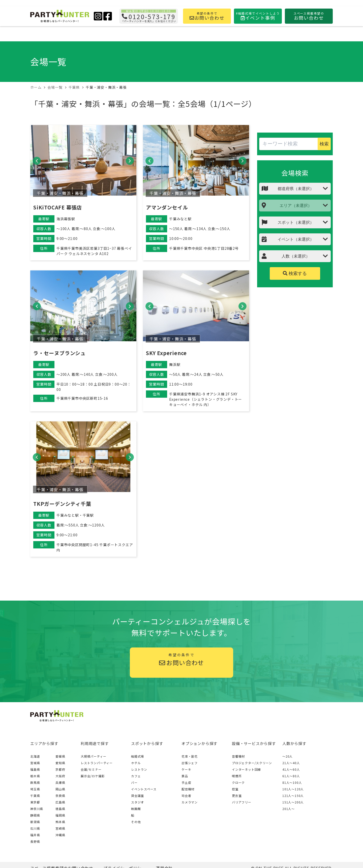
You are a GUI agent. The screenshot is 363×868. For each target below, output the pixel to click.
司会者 (186, 796)
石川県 (35, 828)
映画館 (136, 809)
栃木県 (35, 776)
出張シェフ (190, 763)
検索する (295, 273)
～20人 (288, 756)
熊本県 (60, 822)
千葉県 (35, 796)
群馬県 (35, 782)
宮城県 (35, 763)
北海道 (35, 756)
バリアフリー (242, 802)
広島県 (60, 802)
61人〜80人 (291, 776)
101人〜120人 (293, 789)
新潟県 (35, 822)
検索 (324, 144)
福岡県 (60, 815)
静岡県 (35, 815)
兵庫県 (60, 782)
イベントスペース (144, 789)
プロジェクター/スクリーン (252, 763)
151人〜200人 (293, 802)
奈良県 (60, 796)
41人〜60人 (291, 769)
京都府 (60, 769)
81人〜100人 (292, 782)
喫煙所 (237, 776)
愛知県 (60, 763)
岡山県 (60, 789)
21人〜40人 (291, 763)
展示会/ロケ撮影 (93, 776)
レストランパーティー (97, 763)
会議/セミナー (91, 769)
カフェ (136, 776)
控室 (235, 789)
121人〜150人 (293, 796)
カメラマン (190, 802)
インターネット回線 (246, 769)
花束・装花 (190, 756)
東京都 (35, 802)
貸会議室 (138, 796)
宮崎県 (60, 828)
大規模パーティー (93, 756)
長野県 (35, 841)
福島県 (35, 769)
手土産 (186, 782)
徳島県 (60, 809)
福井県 (35, 835)
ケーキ (186, 769)
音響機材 (238, 756)
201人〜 (289, 809)
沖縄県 (60, 835)
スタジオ (138, 802)
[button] (37, 161)
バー (134, 782)
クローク (238, 782)
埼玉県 (35, 789)
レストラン (139, 769)
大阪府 (60, 776)
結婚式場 (138, 756)
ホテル (136, 763)
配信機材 (188, 789)
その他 (136, 822)
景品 (185, 776)
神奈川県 (37, 809)
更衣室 (237, 796)
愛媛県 (60, 756)
